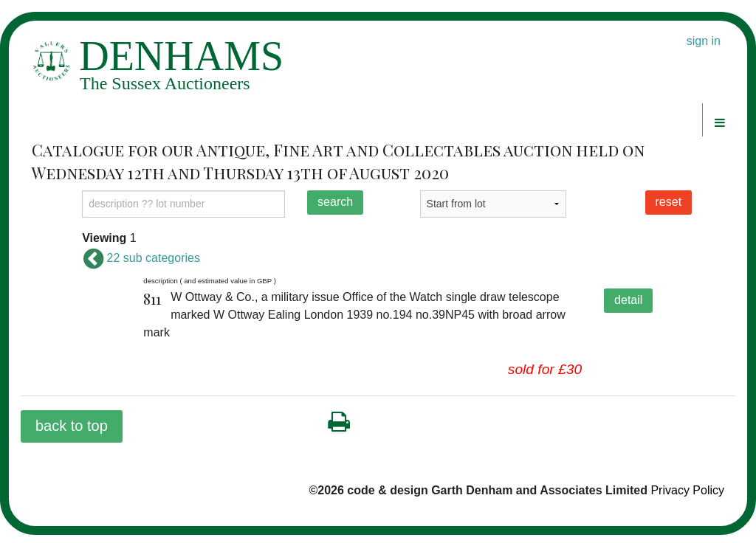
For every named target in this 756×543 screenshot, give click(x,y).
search (335, 202)
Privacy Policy (687, 490)
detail (628, 300)
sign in (704, 41)
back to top (72, 426)
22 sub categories (141, 258)
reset (669, 202)
